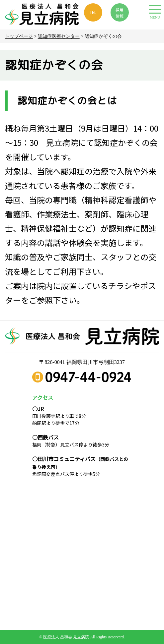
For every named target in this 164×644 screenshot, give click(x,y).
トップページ (19, 36)
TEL (93, 12)
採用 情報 (120, 13)
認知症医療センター (59, 36)
